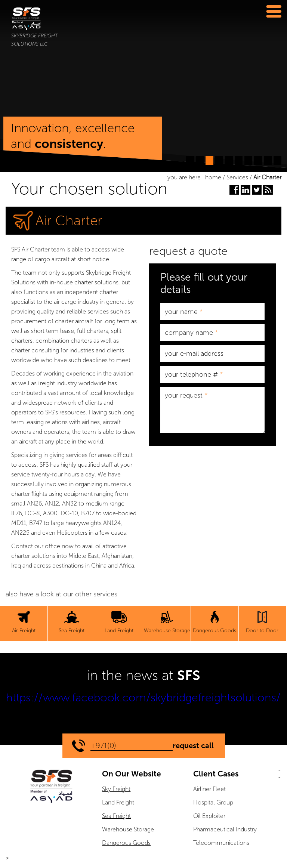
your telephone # (194, 374)
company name (191, 333)
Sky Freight (116, 789)
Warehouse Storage (128, 829)
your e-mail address (194, 353)
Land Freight (118, 802)
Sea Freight (116, 816)
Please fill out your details (204, 283)
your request (186, 395)
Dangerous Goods (126, 843)
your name (184, 312)
